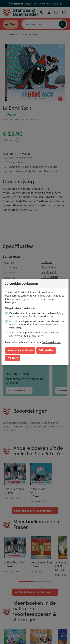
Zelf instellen (46, 350)
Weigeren (13, 358)
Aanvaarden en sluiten (20, 350)
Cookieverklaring (52, 342)
